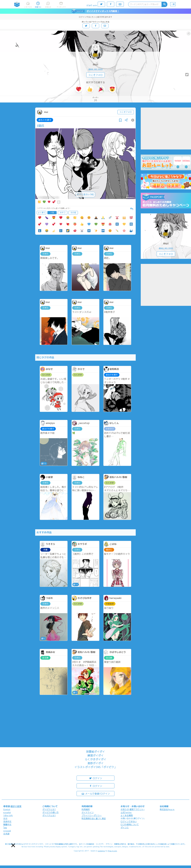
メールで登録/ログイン (96, 793)
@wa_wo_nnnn (96, 69)
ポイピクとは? (49, 809)
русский (7, 831)
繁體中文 (7, 824)
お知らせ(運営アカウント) (133, 809)
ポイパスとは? (49, 815)
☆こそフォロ (95, 75)
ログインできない (129, 821)
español (7, 812)
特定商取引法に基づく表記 (94, 818)
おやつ (63, 213)
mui (95, 64)
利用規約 (86, 809)
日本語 (6, 834)
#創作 (41, 125)
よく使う (42, 213)
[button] (13, 845)
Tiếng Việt (8, 815)
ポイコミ (125, 827)
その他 (73, 213)
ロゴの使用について (130, 824)
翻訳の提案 (16, 806)
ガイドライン (88, 812)
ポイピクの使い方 (50, 812)
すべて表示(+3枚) (85, 194)
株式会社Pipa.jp (167, 809)
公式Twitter (126, 812)
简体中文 (7, 821)
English (7, 809)
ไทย (5, 828)
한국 (5, 818)
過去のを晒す (45, 120)
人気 (52, 213)
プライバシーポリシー (92, 815)
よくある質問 (127, 815)
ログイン (95, 778)
